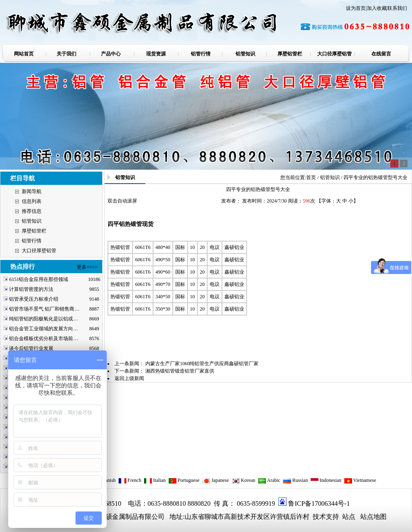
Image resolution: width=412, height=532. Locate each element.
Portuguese (184, 480)
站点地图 (373, 517)
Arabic (269, 480)
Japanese (215, 480)
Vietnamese (360, 480)
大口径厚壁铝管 (39, 251)
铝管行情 (32, 241)
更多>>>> (87, 267)
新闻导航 (32, 191)
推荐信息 (32, 211)
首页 (311, 177)
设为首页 (356, 8)
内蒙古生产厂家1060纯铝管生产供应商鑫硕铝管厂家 (202, 364)
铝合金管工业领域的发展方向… (43, 329)
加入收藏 (377, 8)
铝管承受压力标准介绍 (34, 299)
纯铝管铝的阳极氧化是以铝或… (43, 319)
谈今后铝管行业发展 (31, 348)
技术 (318, 517)
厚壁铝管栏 (34, 231)
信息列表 (32, 201)
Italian (155, 480)
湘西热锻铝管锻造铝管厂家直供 (180, 371)
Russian (295, 480)
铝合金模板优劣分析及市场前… (43, 339)
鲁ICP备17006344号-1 (319, 503)
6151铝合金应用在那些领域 (39, 279)
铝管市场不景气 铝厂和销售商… (44, 309)
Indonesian (326, 480)
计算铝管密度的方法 (31, 289)
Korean (243, 480)
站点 (349, 517)
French (130, 480)
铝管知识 (32, 221)
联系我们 (397, 8)
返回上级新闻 (129, 378)
